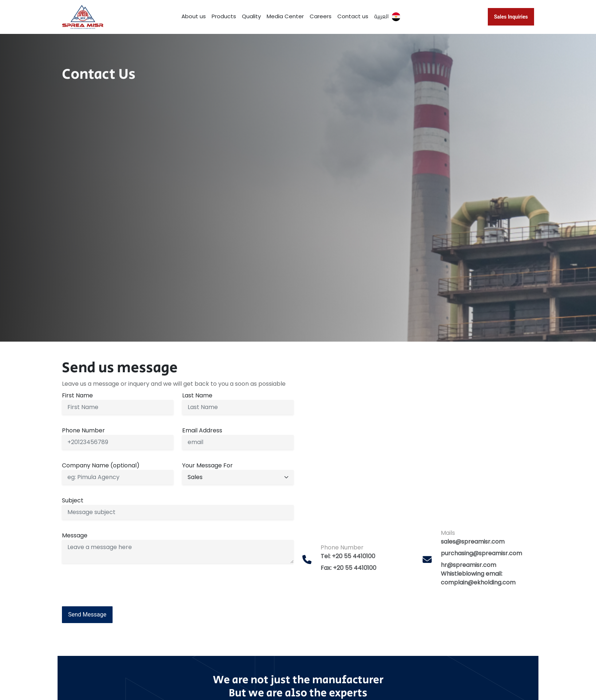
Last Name (197, 395)
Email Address (202, 430)
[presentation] (117, 583)
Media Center (285, 16)
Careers (321, 16)
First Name (77, 395)
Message (75, 535)
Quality (251, 16)
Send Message (87, 615)
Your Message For (207, 465)
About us (194, 16)
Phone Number (83, 430)
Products (224, 16)
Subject (73, 500)
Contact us (353, 16)
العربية (387, 16)
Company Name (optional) (101, 465)
